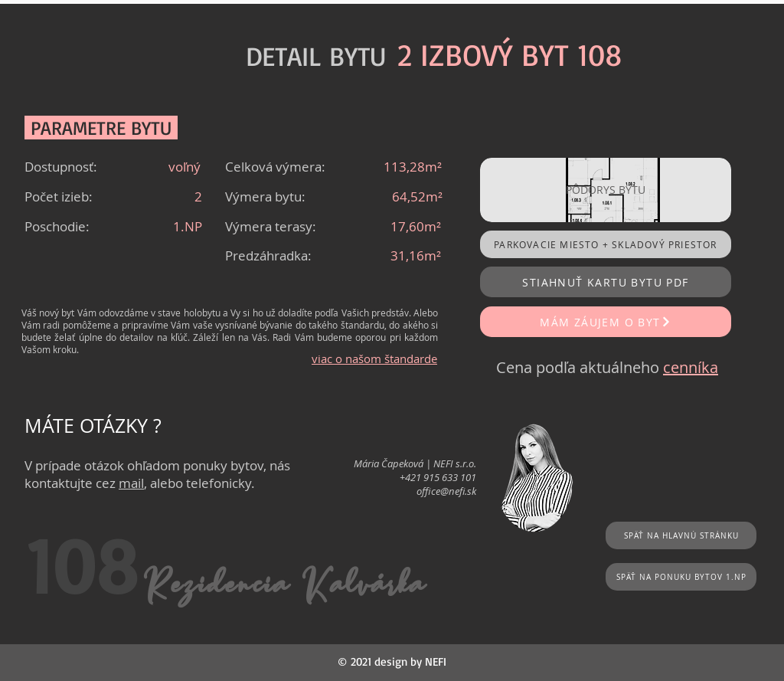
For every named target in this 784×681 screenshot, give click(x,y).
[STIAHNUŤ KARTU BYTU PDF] (606, 282)
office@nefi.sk (446, 491)
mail (131, 483)
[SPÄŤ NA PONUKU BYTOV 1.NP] (681, 577)
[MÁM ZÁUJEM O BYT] (606, 322)
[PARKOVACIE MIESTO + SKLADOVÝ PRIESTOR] (606, 244)
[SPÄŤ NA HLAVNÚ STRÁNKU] (681, 535)
